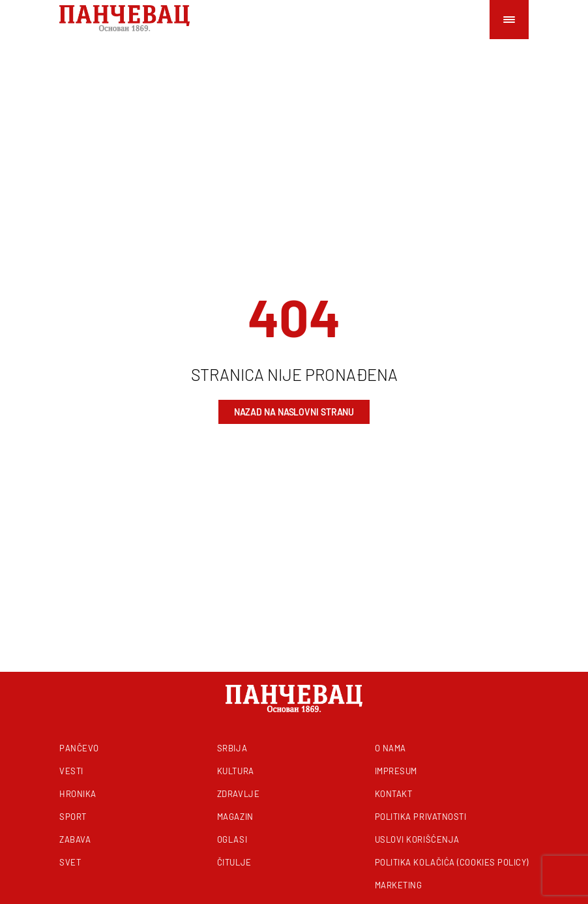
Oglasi (232, 839)
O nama (390, 748)
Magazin (235, 817)
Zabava (75, 839)
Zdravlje (238, 794)
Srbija (232, 748)
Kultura (236, 771)
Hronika (78, 794)
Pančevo (79, 748)
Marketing (399, 885)
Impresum (396, 771)
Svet (70, 862)
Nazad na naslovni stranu (294, 412)
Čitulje (234, 862)
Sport (73, 817)
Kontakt (394, 794)
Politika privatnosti (421, 817)
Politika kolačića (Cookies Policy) (452, 862)
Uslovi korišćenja (417, 839)
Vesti (71, 771)
